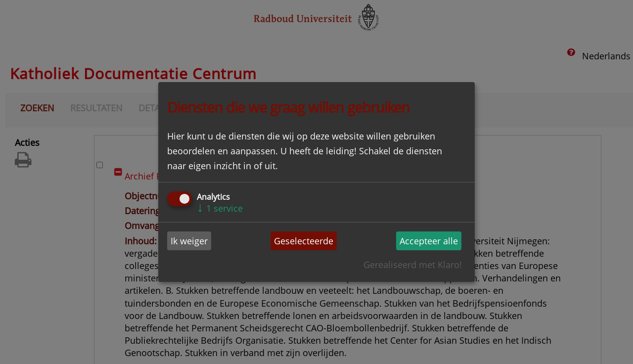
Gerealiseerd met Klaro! (413, 265)
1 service (220, 208)
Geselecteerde (304, 241)
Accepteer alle (429, 241)
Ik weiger (189, 241)
